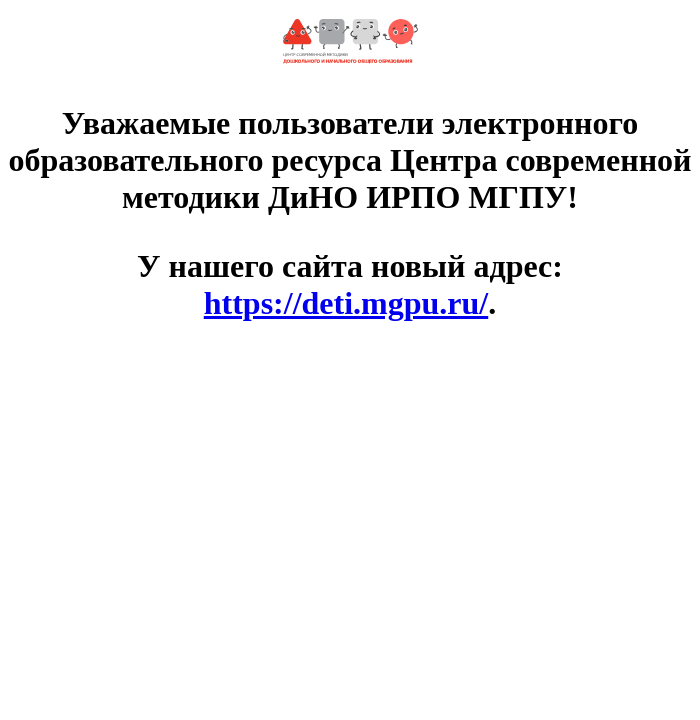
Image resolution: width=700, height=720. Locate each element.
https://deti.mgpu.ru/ (346, 303)
